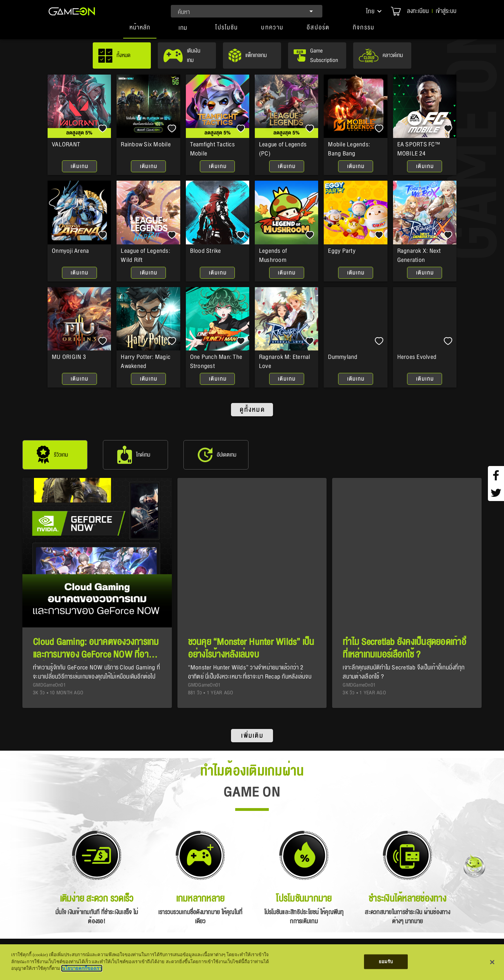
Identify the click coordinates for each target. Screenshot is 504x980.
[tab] (140, 31)
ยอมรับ (386, 962)
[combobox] (247, 11)
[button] (374, 11)
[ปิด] (492, 962)
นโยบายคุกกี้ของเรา (82, 968)
